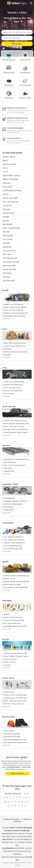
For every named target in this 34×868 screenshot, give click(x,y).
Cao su (5, 168)
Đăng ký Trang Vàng (12, 819)
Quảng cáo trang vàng (17, 118)
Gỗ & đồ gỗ (7, 206)
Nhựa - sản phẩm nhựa (11, 228)
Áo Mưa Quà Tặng (25, 60)
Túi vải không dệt (25, 73)
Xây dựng (6, 277)
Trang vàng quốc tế (14, 138)
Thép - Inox (7, 254)
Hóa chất (6, 209)
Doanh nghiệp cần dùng (12, 191)
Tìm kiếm (17, 44)
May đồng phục (9, 85)
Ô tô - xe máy (7, 239)
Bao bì (5, 161)
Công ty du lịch (9, 98)
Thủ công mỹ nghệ (10, 258)
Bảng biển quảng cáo (9, 60)
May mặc (6, 217)
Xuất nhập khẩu (9, 281)
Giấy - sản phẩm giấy (10, 202)
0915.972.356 (26, 767)
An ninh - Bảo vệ (9, 157)
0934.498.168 (13, 767)
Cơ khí (5, 172)
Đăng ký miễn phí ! (17, 773)
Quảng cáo (7, 247)
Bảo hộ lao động (9, 164)
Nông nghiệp (8, 236)
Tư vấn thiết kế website (15, 128)
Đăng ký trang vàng (17, 108)
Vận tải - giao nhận (10, 198)
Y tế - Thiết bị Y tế (9, 251)
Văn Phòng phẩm (9, 266)
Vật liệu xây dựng (9, 269)
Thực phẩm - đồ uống (11, 262)
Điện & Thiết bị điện (10, 179)
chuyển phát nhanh (9, 73)
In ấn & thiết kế (9, 213)
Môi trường (7, 224)
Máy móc (6, 221)
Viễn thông (7, 273)
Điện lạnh (6, 183)
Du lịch (5, 194)
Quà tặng (6, 243)
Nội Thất (6, 232)
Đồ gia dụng (7, 187)
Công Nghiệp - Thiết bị (11, 176)
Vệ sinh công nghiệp (25, 85)
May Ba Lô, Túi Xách (25, 98)
